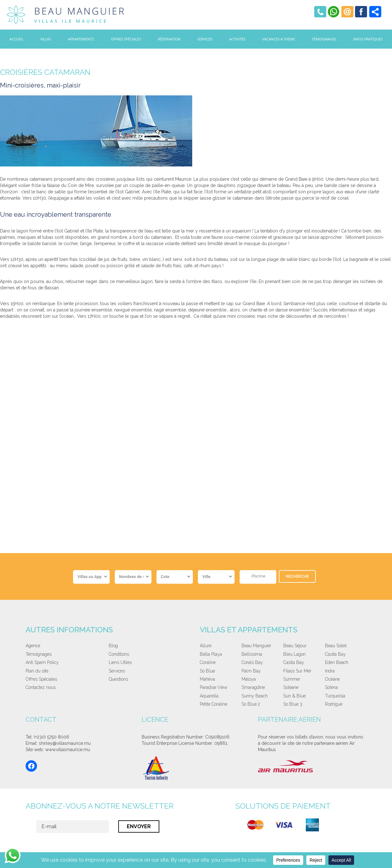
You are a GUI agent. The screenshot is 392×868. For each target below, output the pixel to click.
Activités (237, 39)
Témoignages (324, 39)
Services (205, 39)
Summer (292, 679)
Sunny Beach (255, 696)
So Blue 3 (293, 704)
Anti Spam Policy (42, 662)
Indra (330, 671)
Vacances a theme (279, 39)
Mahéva (207, 679)
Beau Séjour (295, 646)
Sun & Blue (294, 696)
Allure (206, 646)
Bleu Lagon (294, 654)
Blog (113, 646)
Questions (118, 679)
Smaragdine (253, 687)
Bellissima (252, 654)
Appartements (81, 39)
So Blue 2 (251, 704)
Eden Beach (337, 662)
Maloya (249, 679)
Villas (46, 39)
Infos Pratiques (368, 39)
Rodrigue (334, 704)
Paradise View (214, 687)
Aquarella (209, 696)
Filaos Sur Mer (297, 671)
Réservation (169, 39)
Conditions (119, 654)
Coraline (208, 662)
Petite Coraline (214, 704)
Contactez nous (41, 687)
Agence (33, 646)
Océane (332, 679)
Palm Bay (251, 671)
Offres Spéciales (126, 39)
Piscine (259, 576)
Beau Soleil (336, 646)
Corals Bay (252, 662)
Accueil (16, 39)
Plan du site (37, 671)
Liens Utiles (120, 662)
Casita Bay (335, 654)
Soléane (291, 687)
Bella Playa (211, 654)
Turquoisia (335, 696)
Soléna (331, 687)
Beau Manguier (256, 646)
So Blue (207, 671)
